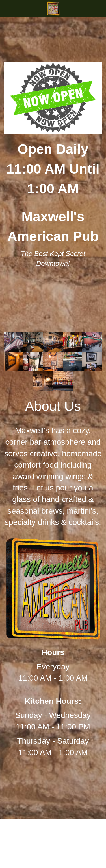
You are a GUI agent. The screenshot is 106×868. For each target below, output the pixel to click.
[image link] (53, 8)
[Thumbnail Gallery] (14, 342)
